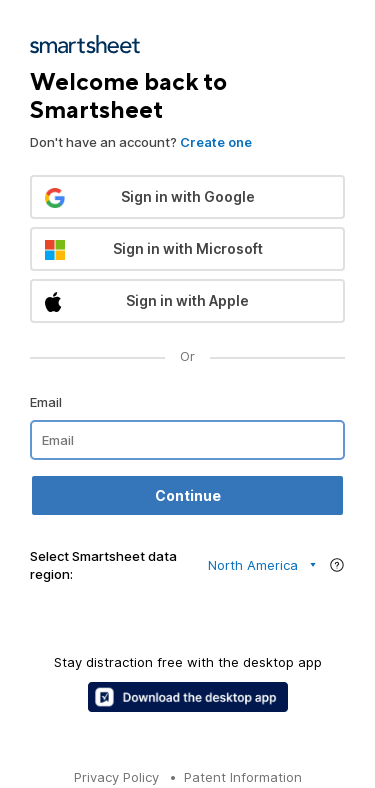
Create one (216, 142)
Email (46, 402)
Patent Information (243, 777)
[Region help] (337, 565)
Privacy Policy (116, 777)
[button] (187, 197)
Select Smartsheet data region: (103, 565)
